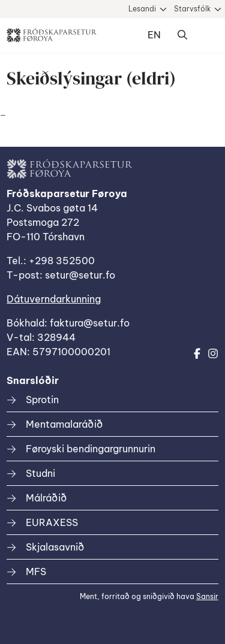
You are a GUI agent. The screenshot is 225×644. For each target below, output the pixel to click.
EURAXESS (52, 522)
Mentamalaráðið (64, 424)
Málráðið (46, 498)
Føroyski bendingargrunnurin (91, 449)
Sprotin (42, 400)
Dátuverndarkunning (54, 299)
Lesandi (142, 9)
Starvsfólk (192, 9)
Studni (40, 473)
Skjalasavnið (55, 547)
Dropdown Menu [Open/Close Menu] (206, 35)
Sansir (207, 596)
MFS (36, 572)
